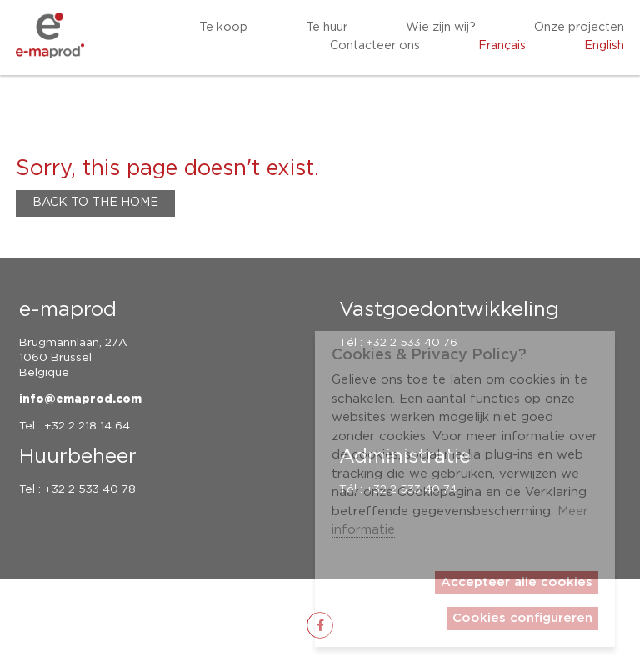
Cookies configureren (522, 618)
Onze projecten (579, 28)
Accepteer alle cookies (517, 582)
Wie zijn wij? (441, 28)
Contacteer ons (375, 46)
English (604, 46)
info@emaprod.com (80, 399)
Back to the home (95, 203)
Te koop (223, 28)
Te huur (327, 28)
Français (502, 46)
